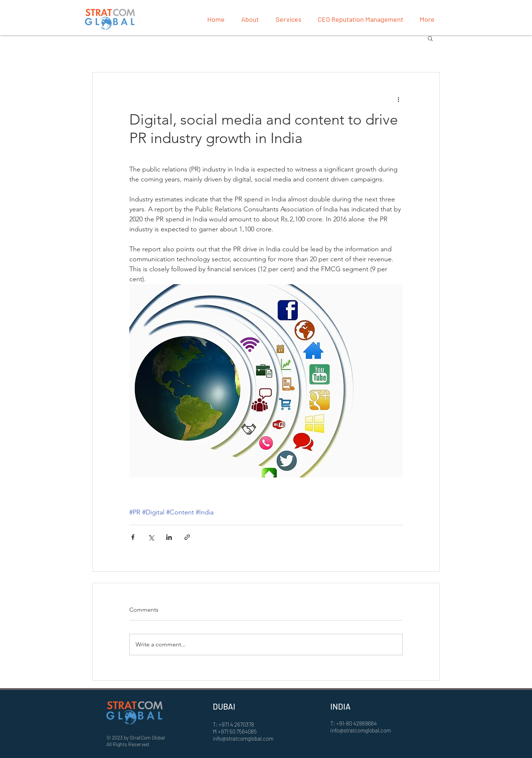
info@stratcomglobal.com (243, 738)
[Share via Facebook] (133, 537)
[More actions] (398, 99)
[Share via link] (187, 537)
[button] (430, 38)
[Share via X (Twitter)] (151, 537)
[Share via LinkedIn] (169, 537)
